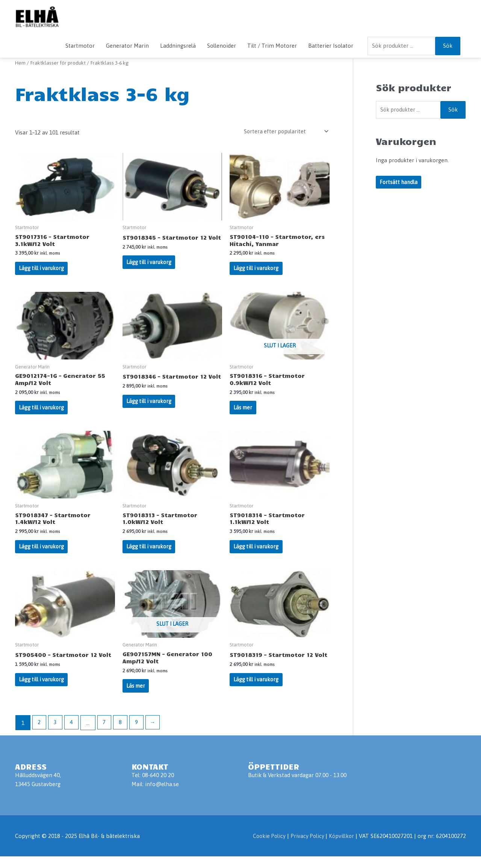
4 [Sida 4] (73, 734)
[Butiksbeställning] (283, 132)
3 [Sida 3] (56, 734)
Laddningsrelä (178, 46)
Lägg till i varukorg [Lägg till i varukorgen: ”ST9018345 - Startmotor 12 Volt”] (150, 271)
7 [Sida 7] (106, 734)
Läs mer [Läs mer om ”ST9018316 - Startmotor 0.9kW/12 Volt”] (244, 413)
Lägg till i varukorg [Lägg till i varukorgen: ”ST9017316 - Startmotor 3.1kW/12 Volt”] (42, 271)
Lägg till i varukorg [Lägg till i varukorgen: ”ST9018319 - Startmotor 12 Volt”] (257, 690)
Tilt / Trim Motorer (272, 46)
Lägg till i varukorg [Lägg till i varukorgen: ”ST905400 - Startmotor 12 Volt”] (42, 690)
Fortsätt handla (399, 183)
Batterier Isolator (331, 46)
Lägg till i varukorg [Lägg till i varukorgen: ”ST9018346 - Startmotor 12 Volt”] (150, 413)
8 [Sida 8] (123, 734)
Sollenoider (222, 46)
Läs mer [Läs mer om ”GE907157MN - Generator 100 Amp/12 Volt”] (137, 697)
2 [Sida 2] (39, 734)
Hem (20, 63)
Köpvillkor (341, 848)
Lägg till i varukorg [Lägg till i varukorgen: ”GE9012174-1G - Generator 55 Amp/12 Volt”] (42, 413)
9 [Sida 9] (140, 734)
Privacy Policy (307, 848)
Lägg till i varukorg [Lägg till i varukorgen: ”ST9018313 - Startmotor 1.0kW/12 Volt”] (150, 555)
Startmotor (80, 46)
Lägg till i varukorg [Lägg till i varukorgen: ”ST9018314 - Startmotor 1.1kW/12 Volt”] (257, 555)
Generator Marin (127, 46)
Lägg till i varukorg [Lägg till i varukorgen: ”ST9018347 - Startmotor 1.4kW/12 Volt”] (42, 555)
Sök (448, 46)
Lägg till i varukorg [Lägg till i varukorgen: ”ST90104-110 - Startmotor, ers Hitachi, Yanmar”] (257, 271)
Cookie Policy (267, 848)
